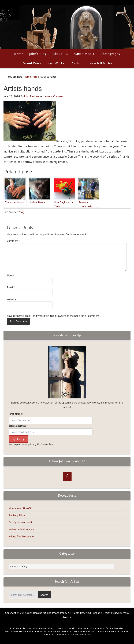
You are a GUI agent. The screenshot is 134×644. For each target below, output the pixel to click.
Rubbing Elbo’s (17, 515)
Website (12, 299)
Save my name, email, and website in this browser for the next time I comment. (53, 316)
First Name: (16, 414)
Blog (21, 212)
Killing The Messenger (22, 536)
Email (11, 287)
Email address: (17, 426)
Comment (14, 241)
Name (11, 275)
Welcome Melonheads (22, 529)
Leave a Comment (54, 96)
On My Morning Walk (21, 522)
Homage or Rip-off (20, 508)
